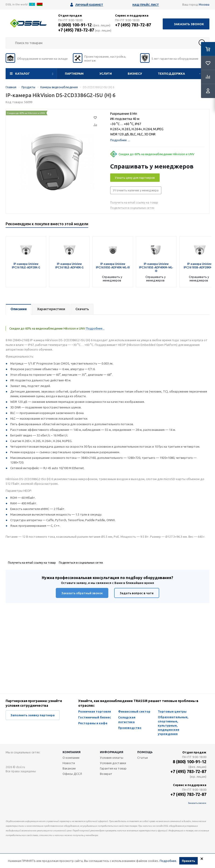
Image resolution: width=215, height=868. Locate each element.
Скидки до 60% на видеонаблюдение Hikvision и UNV (157, 154)
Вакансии (69, 768)
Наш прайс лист (146, 5)
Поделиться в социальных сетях (132, 208)
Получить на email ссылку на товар (134, 202)
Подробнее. (168, 861)
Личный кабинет (89, 5)
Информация (112, 752)
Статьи (143, 758)
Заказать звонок (189, 24)
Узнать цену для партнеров (135, 178)
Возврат (106, 774)
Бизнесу (135, 74)
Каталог (23, 74)
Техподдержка (171, 74)
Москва (204, 4)
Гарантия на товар (113, 768)
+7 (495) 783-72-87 (76, 30)
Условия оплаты (112, 758)
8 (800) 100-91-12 (75, 25)
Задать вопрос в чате (137, 593)
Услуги (106, 74)
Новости (69, 763)
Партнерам (74, 74)
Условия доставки (113, 763)
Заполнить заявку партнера (33, 715)
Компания (72, 752)
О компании (71, 758)
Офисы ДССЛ (72, 774)
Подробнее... (95, 328)
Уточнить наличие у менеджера (136, 190)
